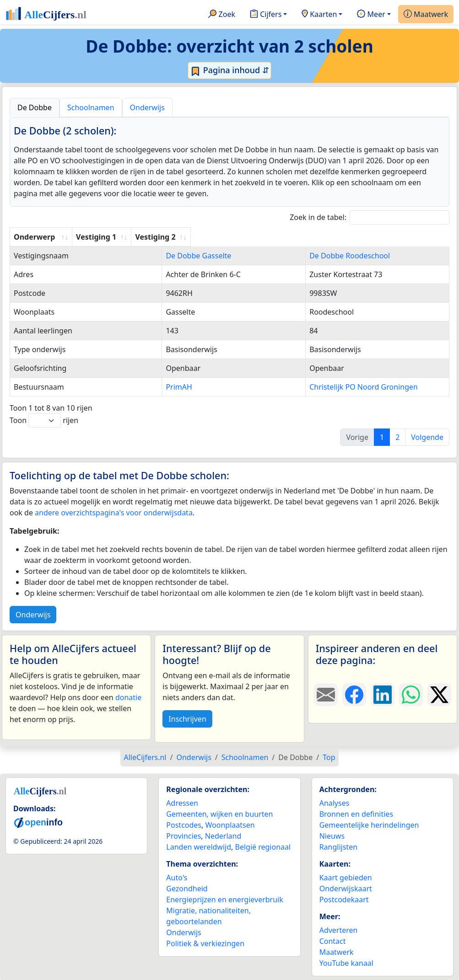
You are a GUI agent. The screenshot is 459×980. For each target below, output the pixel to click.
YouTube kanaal (346, 963)
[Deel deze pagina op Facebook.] (354, 695)
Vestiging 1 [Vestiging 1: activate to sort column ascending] (146, 237)
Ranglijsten (338, 847)
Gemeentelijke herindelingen (369, 825)
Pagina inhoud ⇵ (229, 70)
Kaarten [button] (319, 15)
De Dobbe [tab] (35, 107)
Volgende (427, 437)
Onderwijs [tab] (147, 107)
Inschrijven (187, 719)
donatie (128, 697)
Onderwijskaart (346, 889)
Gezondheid (187, 889)
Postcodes (184, 825)
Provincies (184, 836)
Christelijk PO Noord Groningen (347, 387)
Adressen (182, 803)
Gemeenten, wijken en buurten (219, 814)
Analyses (335, 803)
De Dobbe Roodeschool (333, 256)
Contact (333, 941)
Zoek (222, 15)
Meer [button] (371, 15)
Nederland (223, 836)
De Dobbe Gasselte (159, 256)
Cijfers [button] (266, 15)
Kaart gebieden (346, 878)
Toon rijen (44, 420)
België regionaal (263, 847)
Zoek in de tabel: (370, 217)
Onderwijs (33, 615)
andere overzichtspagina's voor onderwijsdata (114, 513)
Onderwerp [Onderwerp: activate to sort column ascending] (34, 237)
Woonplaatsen (230, 825)
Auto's (177, 878)
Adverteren (339, 930)
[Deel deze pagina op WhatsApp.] (411, 695)
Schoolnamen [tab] (91, 107)
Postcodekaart (344, 900)
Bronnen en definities (356, 814)
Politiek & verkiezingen (205, 943)
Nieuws (332, 836)
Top (329, 757)
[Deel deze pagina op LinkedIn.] (383, 695)
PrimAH (139, 387)
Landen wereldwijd (199, 847)
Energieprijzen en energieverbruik (224, 900)
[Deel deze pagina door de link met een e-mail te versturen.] (326, 695)
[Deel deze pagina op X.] (439, 695)
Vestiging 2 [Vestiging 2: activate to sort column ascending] (312, 237)
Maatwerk (426, 15)
